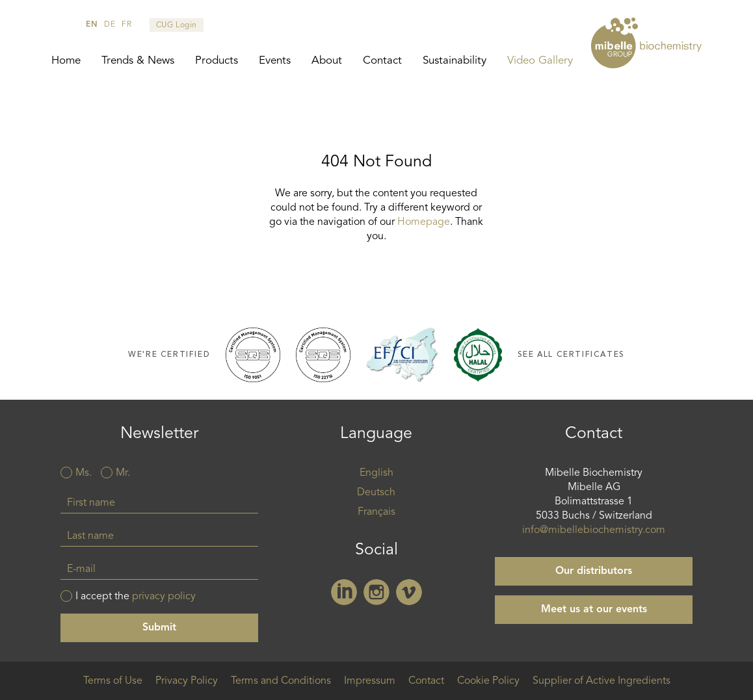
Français (376, 512)
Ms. (84, 473)
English (376, 473)
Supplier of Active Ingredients (601, 681)
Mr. (123, 473)
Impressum (370, 681)
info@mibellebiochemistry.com (594, 530)
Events (275, 61)
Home (66, 61)
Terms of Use (113, 681)
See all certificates (571, 355)
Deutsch (376, 493)
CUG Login (177, 25)
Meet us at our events (594, 610)
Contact (382, 61)
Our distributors (594, 571)
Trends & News (138, 61)
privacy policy (164, 597)
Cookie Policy (488, 681)
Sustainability (455, 61)
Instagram (376, 592)
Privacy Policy (187, 681)
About (327, 61)
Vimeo (409, 592)
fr (126, 25)
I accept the (136, 597)
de (110, 25)
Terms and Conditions (281, 681)
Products (217, 61)
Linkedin (344, 592)
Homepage (424, 222)
